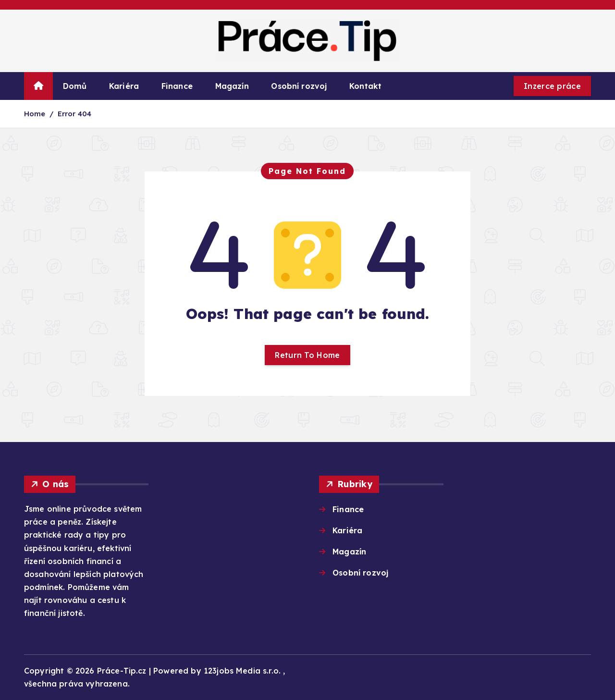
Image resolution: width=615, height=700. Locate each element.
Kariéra (124, 86)
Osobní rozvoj (299, 86)
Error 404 (74, 114)
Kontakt (365, 86)
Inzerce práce (552, 86)
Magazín (232, 86)
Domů (75, 86)
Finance (177, 86)
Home (35, 114)
